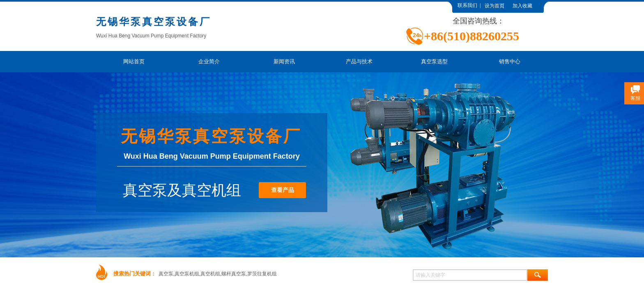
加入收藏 (522, 6)
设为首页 (494, 6)
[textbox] (470, 275)
